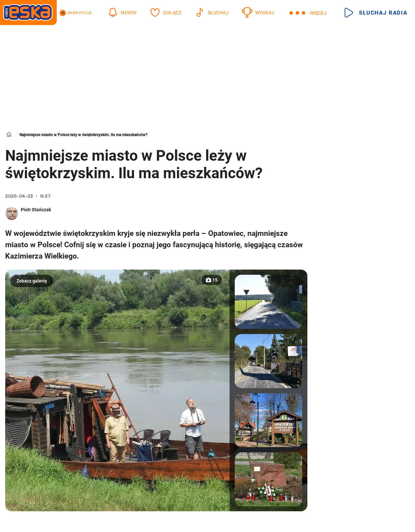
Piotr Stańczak (36, 210)
